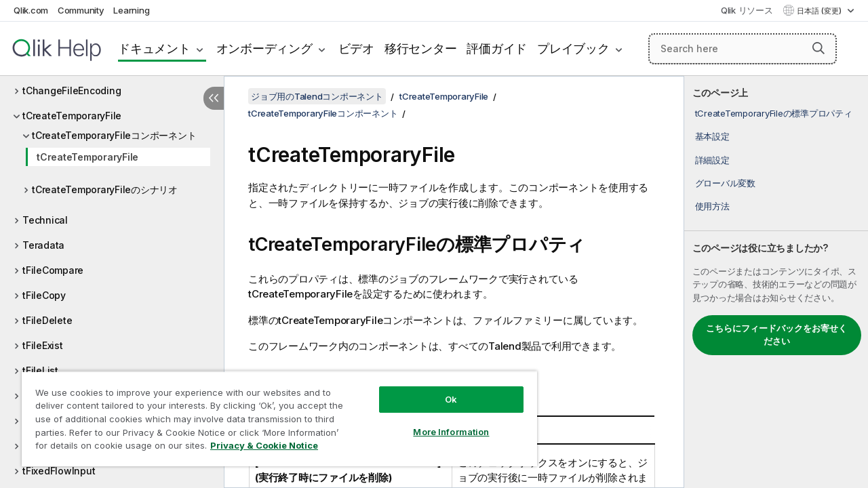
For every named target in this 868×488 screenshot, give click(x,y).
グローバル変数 (725, 183)
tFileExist (43, 345)
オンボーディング (264, 48)
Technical (45, 220)
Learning (131, 10)
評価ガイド (497, 48)
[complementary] (776, 282)
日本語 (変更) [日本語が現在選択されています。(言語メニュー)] (820, 11)
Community (81, 10)
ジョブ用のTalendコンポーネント (317, 96)
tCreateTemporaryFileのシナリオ (105, 189)
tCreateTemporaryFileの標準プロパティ (774, 113)
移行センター (421, 48)
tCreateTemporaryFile (72, 116)
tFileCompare (53, 270)
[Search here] (743, 49)
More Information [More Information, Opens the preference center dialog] (441, 422)
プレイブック (573, 48)
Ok (441, 389)
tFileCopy (44, 295)
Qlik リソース (747, 10)
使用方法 (712, 206)
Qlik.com (31, 10)
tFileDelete (47, 320)
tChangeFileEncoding (72, 90)
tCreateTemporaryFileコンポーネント (114, 135)
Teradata (43, 245)
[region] (273, 413)
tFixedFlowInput (59, 471)
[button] (818, 48)
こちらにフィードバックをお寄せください (776, 335)
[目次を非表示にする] (214, 98)
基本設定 (712, 136)
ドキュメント (154, 48)
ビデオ (356, 48)
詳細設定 (712, 160)
